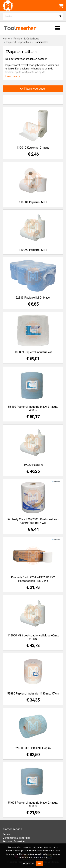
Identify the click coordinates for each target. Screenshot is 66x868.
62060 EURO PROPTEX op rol (33, 748)
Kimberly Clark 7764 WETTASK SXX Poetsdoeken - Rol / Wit (33, 579)
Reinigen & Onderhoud (26, 39)
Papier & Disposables (19, 42)
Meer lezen (28, 863)
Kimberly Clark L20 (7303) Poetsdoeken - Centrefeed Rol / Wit (33, 521)
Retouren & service (14, 841)
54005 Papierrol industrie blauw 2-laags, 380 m (33, 804)
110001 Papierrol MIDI (33, 202)
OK (40, 864)
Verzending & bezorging (16, 838)
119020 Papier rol (33, 465)
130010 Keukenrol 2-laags (33, 148)
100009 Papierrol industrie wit (33, 352)
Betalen (7, 834)
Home (6, 39)
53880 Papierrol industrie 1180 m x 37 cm (33, 694)
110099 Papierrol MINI (33, 250)
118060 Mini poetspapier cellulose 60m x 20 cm (33, 637)
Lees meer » (13, 76)
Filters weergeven (33, 89)
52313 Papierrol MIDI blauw (33, 298)
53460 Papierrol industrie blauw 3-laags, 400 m (33, 408)
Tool (20, 28)
